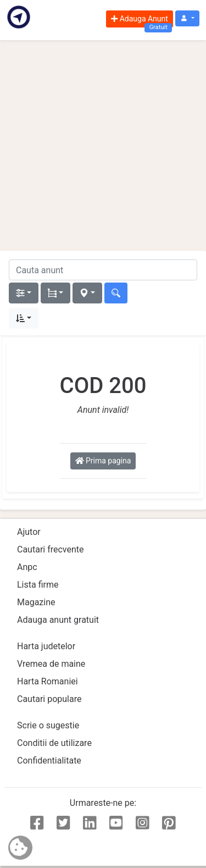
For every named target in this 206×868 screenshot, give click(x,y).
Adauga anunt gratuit (58, 620)
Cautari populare (49, 699)
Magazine (36, 602)
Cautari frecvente (51, 549)
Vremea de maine (51, 664)
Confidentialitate (49, 761)
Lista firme (38, 585)
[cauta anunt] (103, 270)
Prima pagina (103, 461)
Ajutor (29, 532)
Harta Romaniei (48, 681)
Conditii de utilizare (54, 743)
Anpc (27, 567)
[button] (187, 18)
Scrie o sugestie (48, 725)
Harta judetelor (46, 646)
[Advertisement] (103, 145)
